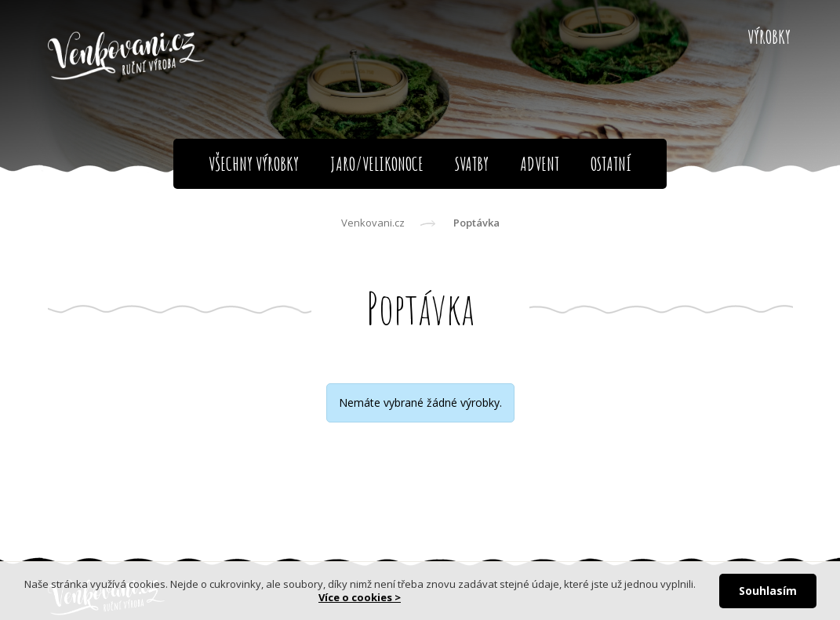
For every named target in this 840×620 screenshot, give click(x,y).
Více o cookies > (360, 597)
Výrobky (769, 37)
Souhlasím (768, 591)
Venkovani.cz (373, 223)
